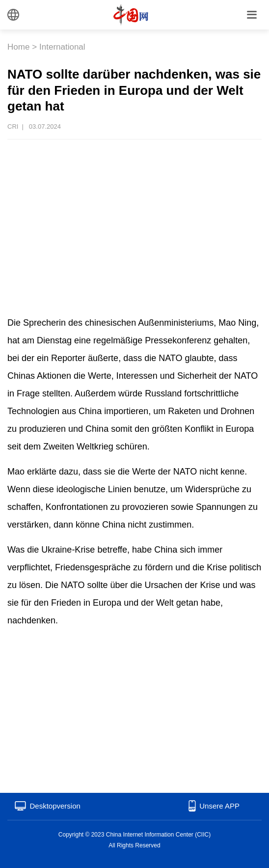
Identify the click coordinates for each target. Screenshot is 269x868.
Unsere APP (219, 806)
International (62, 47)
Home (18, 47)
